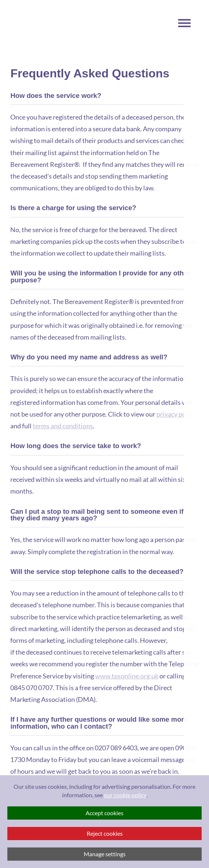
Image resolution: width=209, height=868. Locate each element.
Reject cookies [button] (105, 833)
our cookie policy (125, 795)
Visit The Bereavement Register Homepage (32, 26)
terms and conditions (63, 426)
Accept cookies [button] (104, 813)
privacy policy (176, 414)
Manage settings (105, 854)
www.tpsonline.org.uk (127, 676)
